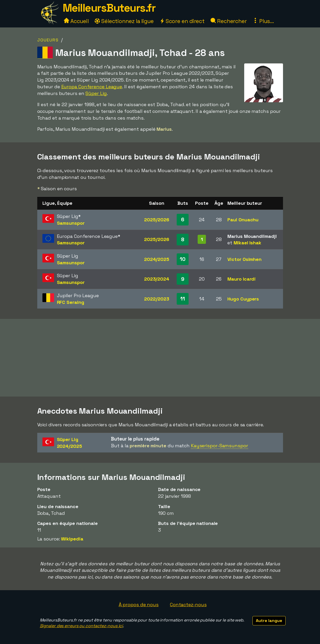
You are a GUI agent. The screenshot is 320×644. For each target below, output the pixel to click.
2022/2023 (157, 299)
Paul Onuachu (243, 220)
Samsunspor (71, 223)
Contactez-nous (188, 605)
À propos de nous (139, 605)
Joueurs (48, 40)
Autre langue (269, 621)
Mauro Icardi (241, 279)
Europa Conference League (92, 87)
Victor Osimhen (244, 259)
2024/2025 (157, 259)
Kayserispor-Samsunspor (219, 446)
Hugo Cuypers (243, 299)
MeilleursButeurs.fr (109, 8)
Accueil (76, 21)
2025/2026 (157, 220)
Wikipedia (72, 539)
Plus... (263, 21)
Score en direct (182, 21)
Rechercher (229, 21)
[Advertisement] (160, 358)
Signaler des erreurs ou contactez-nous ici (81, 626)
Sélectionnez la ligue (124, 21)
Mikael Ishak (247, 243)
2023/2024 (157, 279)
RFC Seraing (71, 302)
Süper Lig (96, 93)
